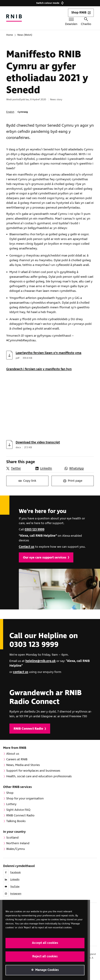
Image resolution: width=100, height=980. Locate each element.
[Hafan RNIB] (14, 18)
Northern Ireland (18, 843)
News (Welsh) (25, 35)
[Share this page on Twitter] (19, 468)
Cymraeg (23, 112)
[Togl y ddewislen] (71, 22)
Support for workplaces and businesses (33, 771)
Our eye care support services (46, 558)
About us (13, 754)
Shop (10, 793)
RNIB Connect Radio (30, 729)
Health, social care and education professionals (39, 776)
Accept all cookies (45, 943)
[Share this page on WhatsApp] (78, 468)
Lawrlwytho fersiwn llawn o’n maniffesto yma (49, 353)
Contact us (27, 547)
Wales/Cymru (16, 849)
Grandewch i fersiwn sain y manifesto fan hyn (39, 369)
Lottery (11, 804)
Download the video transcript (38, 442)
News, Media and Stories (23, 765)
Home (10, 35)
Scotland (12, 838)
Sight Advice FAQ (18, 810)
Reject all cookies (45, 957)
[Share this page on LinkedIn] (48, 468)
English (10, 112)
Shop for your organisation (25, 799)
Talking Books (16, 821)
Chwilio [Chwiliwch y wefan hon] (86, 22)
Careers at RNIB (17, 759)
